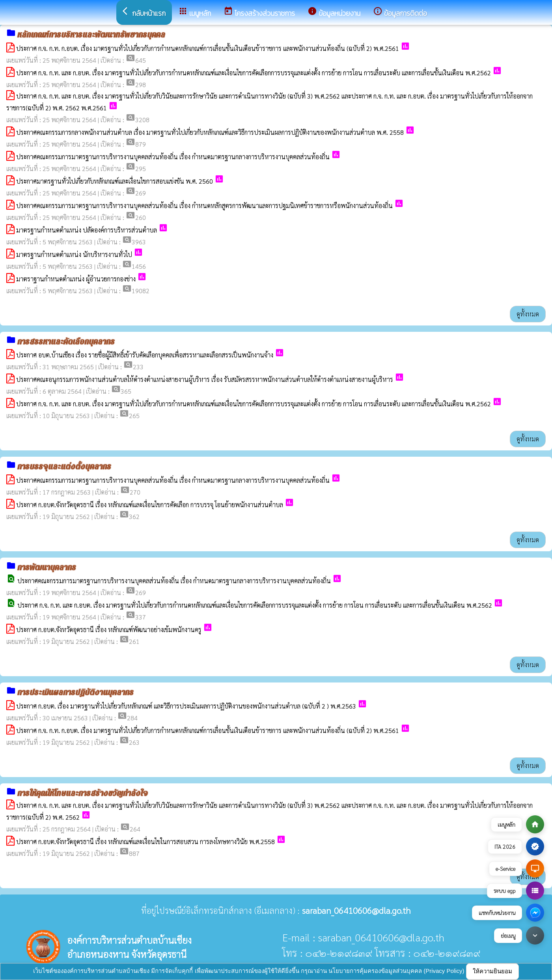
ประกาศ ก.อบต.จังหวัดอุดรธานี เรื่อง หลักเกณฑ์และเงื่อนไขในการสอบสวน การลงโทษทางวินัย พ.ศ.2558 (145, 841)
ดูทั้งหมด (528, 314)
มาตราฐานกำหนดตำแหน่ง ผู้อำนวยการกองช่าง (76, 279)
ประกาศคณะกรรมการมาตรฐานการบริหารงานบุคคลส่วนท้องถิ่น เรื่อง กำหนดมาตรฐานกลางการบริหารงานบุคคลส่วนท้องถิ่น (173, 157)
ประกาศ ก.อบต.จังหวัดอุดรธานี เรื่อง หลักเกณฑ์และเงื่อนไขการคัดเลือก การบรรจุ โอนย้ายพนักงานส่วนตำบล (150, 505)
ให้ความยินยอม (492, 971)
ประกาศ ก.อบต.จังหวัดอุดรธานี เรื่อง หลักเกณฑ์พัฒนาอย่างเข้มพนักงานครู (109, 629)
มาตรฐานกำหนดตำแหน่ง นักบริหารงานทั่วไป (74, 254)
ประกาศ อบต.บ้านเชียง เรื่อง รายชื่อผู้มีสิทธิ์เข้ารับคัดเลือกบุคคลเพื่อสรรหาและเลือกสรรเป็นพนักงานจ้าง (145, 355)
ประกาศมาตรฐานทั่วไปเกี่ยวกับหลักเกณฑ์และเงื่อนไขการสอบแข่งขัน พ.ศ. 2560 (115, 181)
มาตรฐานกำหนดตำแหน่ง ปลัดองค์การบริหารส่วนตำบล (87, 230)
